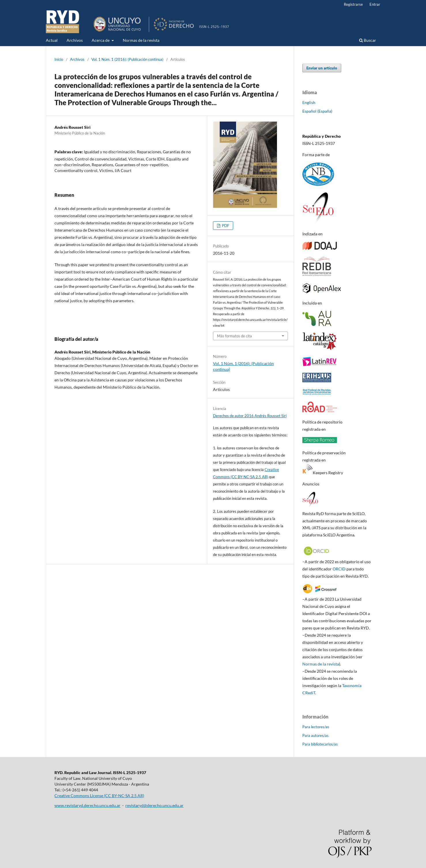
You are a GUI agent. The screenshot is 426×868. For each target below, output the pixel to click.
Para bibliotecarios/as (320, 744)
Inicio (59, 59)
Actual (52, 40)
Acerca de (101, 40)
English (309, 102)
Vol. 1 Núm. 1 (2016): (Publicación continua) (127, 59)
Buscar (368, 40)
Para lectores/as (316, 727)
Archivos (75, 40)
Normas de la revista (141, 40)
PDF (225, 226)
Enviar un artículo (322, 68)
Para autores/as (315, 735)
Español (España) (317, 111)
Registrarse (353, 4)
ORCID (339, 569)
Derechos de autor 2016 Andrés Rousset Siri (250, 416)
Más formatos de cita (234, 336)
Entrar (375, 4)
